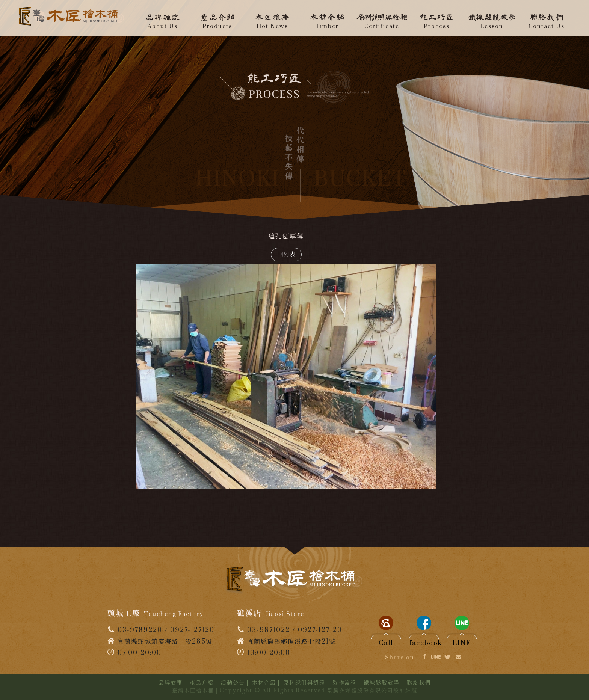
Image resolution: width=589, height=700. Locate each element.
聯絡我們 (419, 683)
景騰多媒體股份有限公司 (360, 691)
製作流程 (344, 683)
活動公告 (233, 683)
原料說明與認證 (304, 683)
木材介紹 (264, 683)
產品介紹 (202, 683)
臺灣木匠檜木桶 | (195, 691)
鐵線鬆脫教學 (382, 683)
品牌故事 (171, 683)
